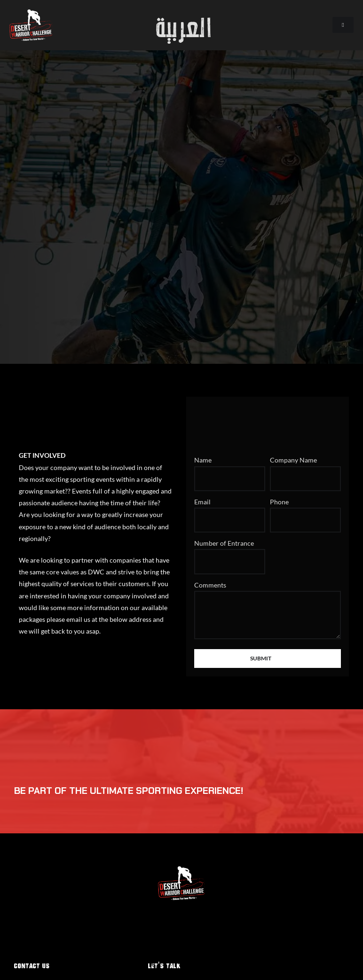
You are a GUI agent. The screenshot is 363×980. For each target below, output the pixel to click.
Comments (210, 585)
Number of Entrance (224, 543)
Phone (279, 502)
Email (202, 502)
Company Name (293, 460)
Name (203, 460)
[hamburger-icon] (343, 25)
